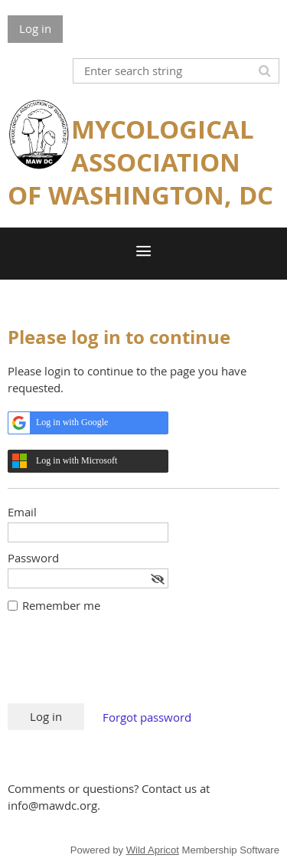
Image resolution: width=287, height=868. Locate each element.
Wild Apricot (153, 850)
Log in (35, 28)
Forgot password (147, 717)
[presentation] (124, 666)
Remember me (61, 605)
